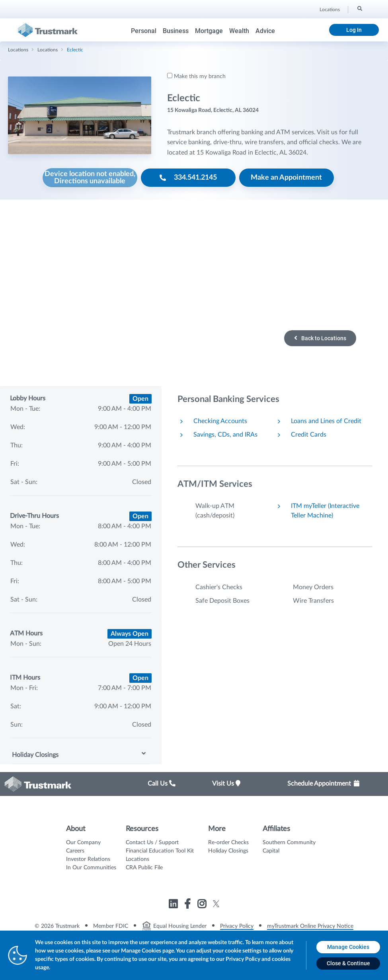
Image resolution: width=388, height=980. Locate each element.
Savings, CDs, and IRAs (225, 435)
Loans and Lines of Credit (326, 421)
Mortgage (209, 31)
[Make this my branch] (170, 75)
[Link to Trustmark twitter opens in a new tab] (216, 904)
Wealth (239, 31)
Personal (144, 31)
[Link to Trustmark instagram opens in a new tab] (203, 905)
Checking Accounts (220, 421)
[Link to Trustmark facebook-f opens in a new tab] (188, 905)
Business (176, 31)
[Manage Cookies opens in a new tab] (348, 947)
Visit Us (226, 784)
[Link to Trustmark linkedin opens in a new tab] (174, 905)
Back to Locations (320, 338)
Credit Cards (309, 435)
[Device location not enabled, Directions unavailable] (90, 178)
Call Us (162, 784)
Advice (265, 31)
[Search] (359, 8)
